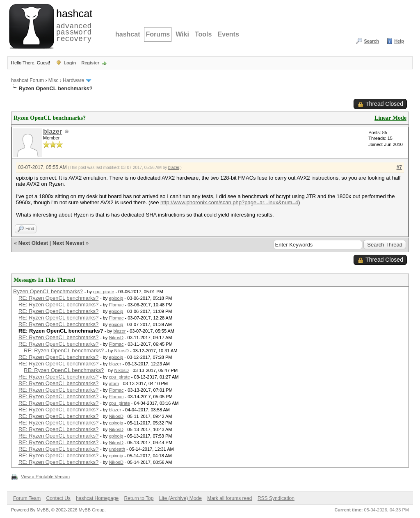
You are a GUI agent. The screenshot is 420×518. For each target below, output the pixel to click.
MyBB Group (92, 510)
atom (114, 383)
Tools (203, 34)
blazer (52, 131)
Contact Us (58, 498)
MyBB (42, 510)
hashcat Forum (27, 80)
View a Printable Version (45, 477)
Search (371, 41)
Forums (158, 34)
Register (90, 63)
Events (228, 34)
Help (399, 41)
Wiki (182, 34)
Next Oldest (33, 243)
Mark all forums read (229, 498)
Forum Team (27, 498)
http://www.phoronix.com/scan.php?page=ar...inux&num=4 (229, 202)
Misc (54, 80)
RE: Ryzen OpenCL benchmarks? (58, 298)
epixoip (116, 298)
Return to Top (139, 498)
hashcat (128, 34)
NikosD (116, 338)
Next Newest (68, 243)
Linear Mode (390, 118)
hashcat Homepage (97, 498)
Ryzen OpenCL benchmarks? (48, 291)
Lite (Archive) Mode (180, 498)
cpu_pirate (104, 292)
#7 (399, 167)
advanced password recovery (73, 25)
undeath (117, 449)
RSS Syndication (276, 498)
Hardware (73, 80)
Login (70, 63)
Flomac (116, 305)
